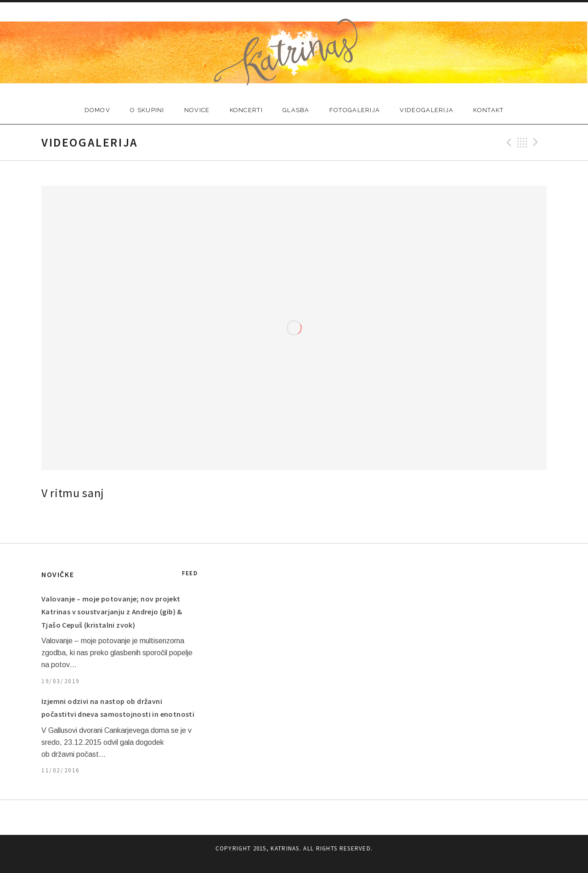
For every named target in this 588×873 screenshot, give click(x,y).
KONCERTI (246, 110)
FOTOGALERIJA (355, 110)
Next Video (537, 142)
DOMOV (98, 110)
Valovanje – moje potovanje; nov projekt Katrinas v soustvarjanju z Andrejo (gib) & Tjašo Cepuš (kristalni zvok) (112, 612)
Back (522, 142)
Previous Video (508, 142)
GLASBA (296, 110)
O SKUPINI (147, 110)
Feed (190, 573)
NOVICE (197, 110)
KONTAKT (488, 110)
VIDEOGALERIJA (427, 110)
